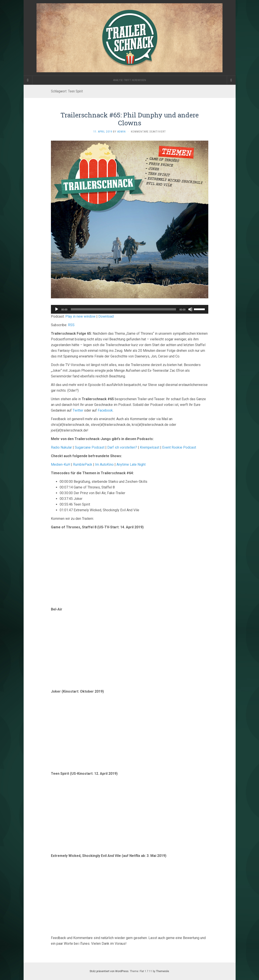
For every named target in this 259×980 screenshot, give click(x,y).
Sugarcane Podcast (90, 447)
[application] (130, 309)
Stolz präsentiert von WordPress (109, 971)
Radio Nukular (61, 447)
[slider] (123, 309)
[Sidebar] (28, 80)
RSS (71, 325)
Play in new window (80, 316)
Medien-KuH (61, 464)
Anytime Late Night (131, 464)
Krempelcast (150, 447)
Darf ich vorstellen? (122, 447)
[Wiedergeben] (57, 309)
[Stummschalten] (190, 309)
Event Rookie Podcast (179, 447)
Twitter (78, 410)
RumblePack (83, 464)
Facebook (105, 410)
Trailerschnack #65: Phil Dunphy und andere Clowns (130, 119)
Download (106, 316)
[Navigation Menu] (231, 80)
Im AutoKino (104, 464)
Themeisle (163, 971)
